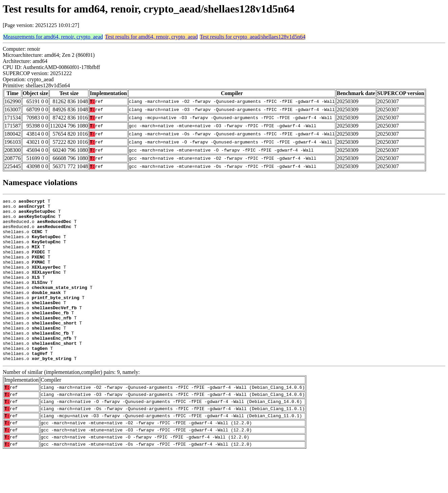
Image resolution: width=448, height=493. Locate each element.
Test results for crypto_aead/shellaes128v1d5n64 (252, 37)
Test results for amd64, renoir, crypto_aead (151, 37)
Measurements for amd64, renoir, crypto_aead (53, 37)
